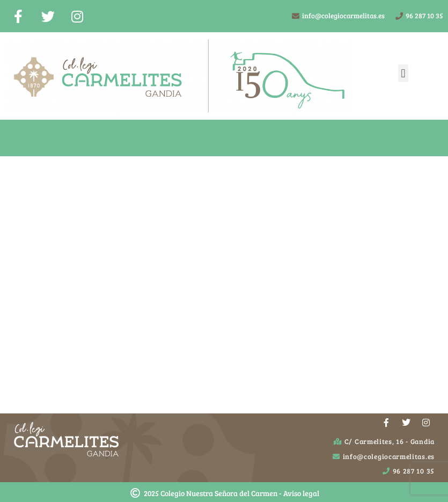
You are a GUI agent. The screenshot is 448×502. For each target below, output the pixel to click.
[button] (403, 73)
